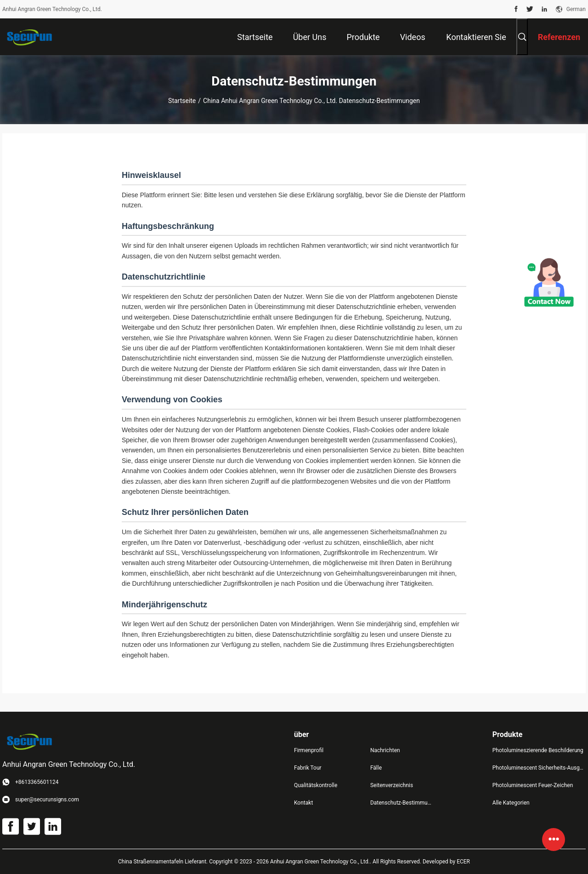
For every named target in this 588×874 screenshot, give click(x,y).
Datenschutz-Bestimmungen (401, 803)
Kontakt (303, 803)
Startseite (182, 101)
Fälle (376, 768)
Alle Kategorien (511, 803)
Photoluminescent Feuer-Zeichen (533, 785)
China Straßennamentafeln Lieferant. (164, 862)
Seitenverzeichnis (392, 785)
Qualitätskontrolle (316, 785)
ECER (463, 862)
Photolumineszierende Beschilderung (538, 750)
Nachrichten (385, 750)
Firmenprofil (309, 750)
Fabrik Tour (308, 768)
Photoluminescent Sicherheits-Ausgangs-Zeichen (539, 768)
